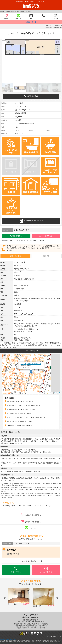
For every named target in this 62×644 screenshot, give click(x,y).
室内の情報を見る (31, 351)
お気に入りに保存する (31, 514)
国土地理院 (57, 393)
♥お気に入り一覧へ (31, 22)
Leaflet (51, 393)
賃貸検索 (8, 11)
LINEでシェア (19, 16)
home (3, 11)
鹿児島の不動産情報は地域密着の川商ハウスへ (8, 639)
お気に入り (6, 16)
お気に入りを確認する (31, 521)
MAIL (31, 16)
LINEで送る (31, 528)
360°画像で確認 (31, 96)
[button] (31, 372)
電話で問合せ (16, 236)
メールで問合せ (46, 236)
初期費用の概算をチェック (31, 221)
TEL (43, 16)
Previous (5, 598)
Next (57, 598)
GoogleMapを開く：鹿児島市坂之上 (31, 364)
